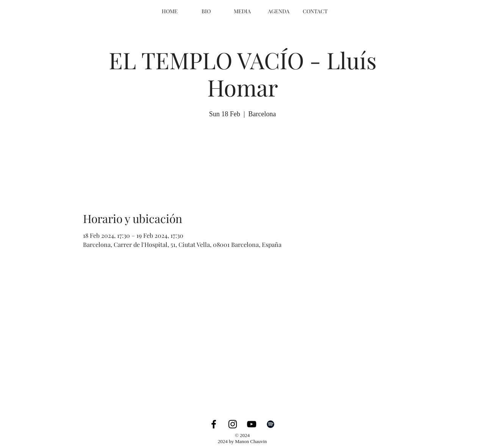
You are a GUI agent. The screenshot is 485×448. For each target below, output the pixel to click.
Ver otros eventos (242, 155)
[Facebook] (214, 424)
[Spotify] (271, 424)
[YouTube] (252, 424)
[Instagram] (233, 424)
